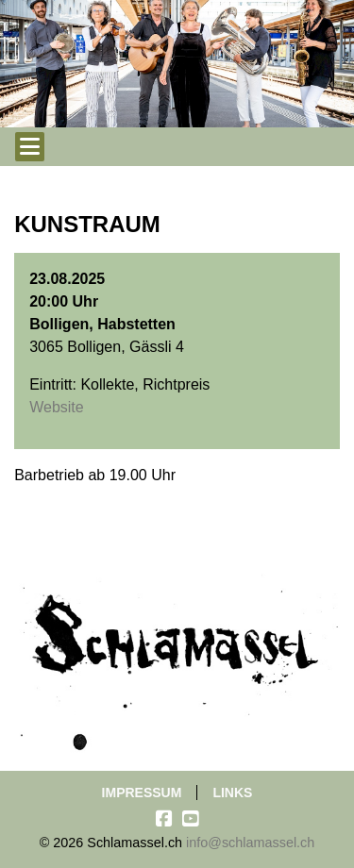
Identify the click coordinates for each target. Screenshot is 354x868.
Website (57, 407)
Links (232, 793)
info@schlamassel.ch (250, 843)
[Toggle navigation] (30, 147)
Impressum (142, 793)
